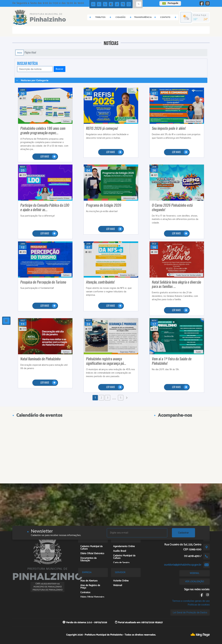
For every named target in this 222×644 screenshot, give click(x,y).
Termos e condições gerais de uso (191, 601)
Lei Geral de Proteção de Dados (190, 612)
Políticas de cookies (199, 605)
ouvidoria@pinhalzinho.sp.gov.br (183, 565)
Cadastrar (183, 533)
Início (20, 53)
